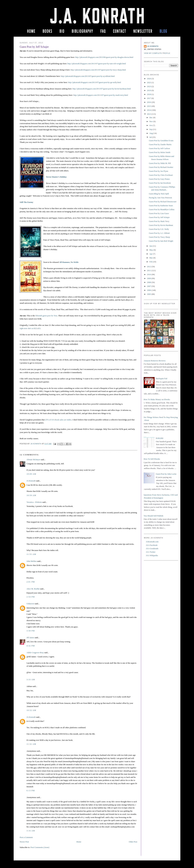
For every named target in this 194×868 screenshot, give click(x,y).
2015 (149, 106)
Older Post (133, 842)
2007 (149, 286)
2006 (149, 290)
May (151, 250)
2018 (149, 94)
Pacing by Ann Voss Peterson (160, 198)
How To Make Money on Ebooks (157, 399)
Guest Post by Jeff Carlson (159, 148)
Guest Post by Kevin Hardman (161, 225)
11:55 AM (31, 554)
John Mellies (32, 561)
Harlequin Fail (161, 378)
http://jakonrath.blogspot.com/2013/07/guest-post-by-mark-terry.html (101, 95)
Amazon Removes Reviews (155, 361)
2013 (149, 114)
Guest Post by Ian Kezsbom (160, 183)
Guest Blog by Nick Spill (159, 194)
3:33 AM (31, 679)
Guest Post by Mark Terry (159, 221)
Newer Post (24, 842)
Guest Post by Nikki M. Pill (160, 163)
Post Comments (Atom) (40, 847)
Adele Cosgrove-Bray (35, 653)
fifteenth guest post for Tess (46, 316)
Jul (151, 137)
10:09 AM (31, 474)
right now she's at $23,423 (30, 328)
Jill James (30, 638)
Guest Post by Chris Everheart (161, 175)
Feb (151, 262)
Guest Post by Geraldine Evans (161, 141)
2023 (149, 86)
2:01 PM (31, 582)
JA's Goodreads (152, 548)
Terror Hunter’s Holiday (56, 177)
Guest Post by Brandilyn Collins (162, 209)
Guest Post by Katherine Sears (161, 205)
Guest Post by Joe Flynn (158, 171)
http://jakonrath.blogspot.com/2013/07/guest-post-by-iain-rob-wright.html (97, 64)
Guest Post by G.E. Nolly (159, 229)
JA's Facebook (152, 545)
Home (79, 842)
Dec (151, 117)
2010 (149, 274)
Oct (151, 125)
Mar (151, 258)
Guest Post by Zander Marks (160, 144)
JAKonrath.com (152, 542)
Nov (151, 121)
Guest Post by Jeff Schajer (159, 217)
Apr (151, 254)
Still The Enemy (26, 202)
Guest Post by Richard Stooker (161, 167)
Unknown (30, 604)
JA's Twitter (151, 552)
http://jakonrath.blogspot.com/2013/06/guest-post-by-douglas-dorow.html (104, 57)
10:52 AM (31, 710)
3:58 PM (31, 631)
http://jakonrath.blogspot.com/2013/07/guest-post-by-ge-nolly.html (94, 82)
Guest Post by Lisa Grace (159, 213)
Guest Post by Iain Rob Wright (161, 241)
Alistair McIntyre (33, 460)
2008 (149, 282)
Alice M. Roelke (33, 589)
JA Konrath (31, 481)
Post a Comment (26, 837)
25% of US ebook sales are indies (58, 420)
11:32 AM (31, 744)
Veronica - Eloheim (34, 502)
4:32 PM (31, 646)
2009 (149, 278)
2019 (149, 90)
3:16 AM (31, 831)
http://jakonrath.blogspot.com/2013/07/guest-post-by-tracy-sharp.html (98, 70)
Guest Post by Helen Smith (160, 152)
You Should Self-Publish (153, 516)
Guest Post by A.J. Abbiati (159, 233)
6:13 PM (31, 791)
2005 (149, 294)
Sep (151, 129)
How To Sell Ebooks (152, 459)
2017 (149, 98)
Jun (151, 246)
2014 (149, 110)
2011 (149, 270)
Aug (151, 133)
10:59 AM (31, 495)
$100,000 (160, 438)
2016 (149, 102)
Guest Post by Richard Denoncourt (163, 202)
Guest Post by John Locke (166, 474)
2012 (149, 267)
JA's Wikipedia (152, 555)
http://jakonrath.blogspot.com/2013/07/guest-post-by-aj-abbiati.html (88, 76)
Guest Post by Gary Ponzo (159, 179)
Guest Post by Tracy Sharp (159, 237)
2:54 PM (31, 597)
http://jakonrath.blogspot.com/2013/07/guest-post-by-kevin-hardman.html (102, 89)
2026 (149, 79)
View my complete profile (157, 53)
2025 (149, 82)
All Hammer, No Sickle (69, 262)
